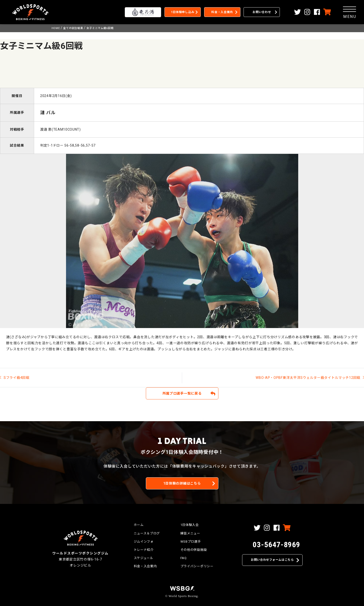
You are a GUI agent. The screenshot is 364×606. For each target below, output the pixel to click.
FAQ (184, 558)
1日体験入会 (190, 525)
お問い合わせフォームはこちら (272, 560)
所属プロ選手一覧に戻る (182, 393)
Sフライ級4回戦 (17, 378)
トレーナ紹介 (144, 550)
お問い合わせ (262, 12)
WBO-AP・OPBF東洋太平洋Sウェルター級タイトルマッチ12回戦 (308, 378)
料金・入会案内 (222, 12)
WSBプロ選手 (191, 542)
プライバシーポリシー (197, 566)
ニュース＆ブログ (147, 533)
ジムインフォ (144, 542)
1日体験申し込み (183, 12)
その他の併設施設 (194, 550)
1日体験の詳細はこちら (182, 483)
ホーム (139, 525)
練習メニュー (190, 533)
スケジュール (144, 558)
